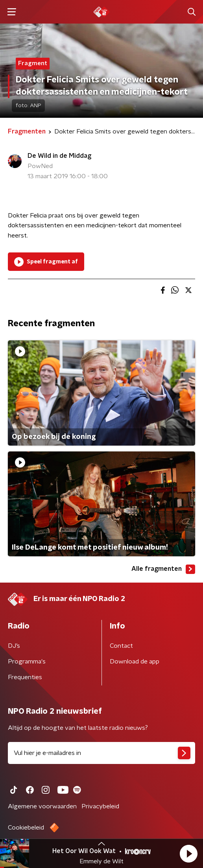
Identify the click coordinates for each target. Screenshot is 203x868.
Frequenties (25, 677)
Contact (121, 646)
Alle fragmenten (163, 569)
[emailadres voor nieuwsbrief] (101, 753)
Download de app (135, 662)
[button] (188, 853)
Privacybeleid (100, 806)
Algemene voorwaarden (42, 806)
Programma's (27, 662)
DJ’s (14, 646)
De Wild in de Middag (59, 156)
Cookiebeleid (26, 828)
